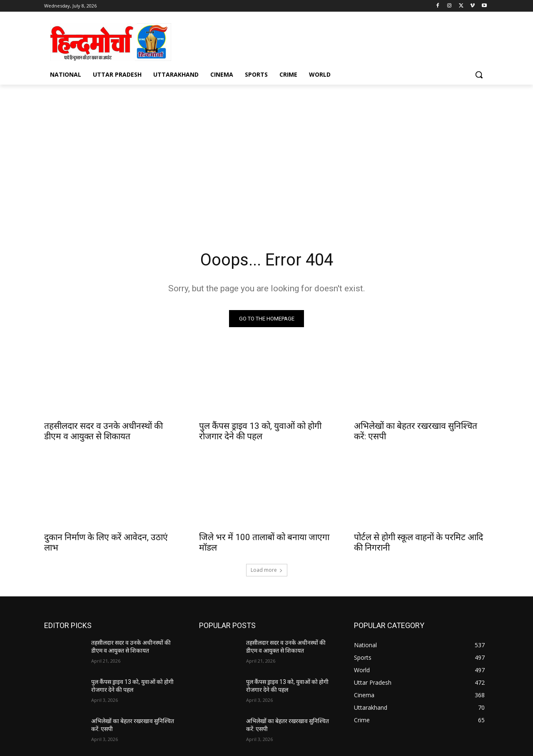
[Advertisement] (266, 163)
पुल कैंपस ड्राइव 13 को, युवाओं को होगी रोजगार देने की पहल (260, 431)
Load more (267, 570)
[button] (479, 75)
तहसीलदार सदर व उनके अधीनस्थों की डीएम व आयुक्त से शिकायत (103, 431)
